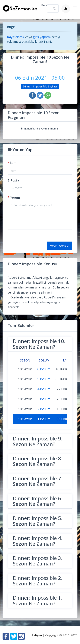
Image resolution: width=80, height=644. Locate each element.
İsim (12, 163)
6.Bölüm (44, 369)
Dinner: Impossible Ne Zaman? (39, 344)
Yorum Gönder (60, 246)
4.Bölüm (44, 389)
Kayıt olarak (16, 37)
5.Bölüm (44, 379)
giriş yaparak (42, 37)
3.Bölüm (44, 399)
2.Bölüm (44, 409)
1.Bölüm (44, 419)
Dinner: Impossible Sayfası (40, 86)
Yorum (14, 198)
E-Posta (13, 180)
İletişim (37, 635)
